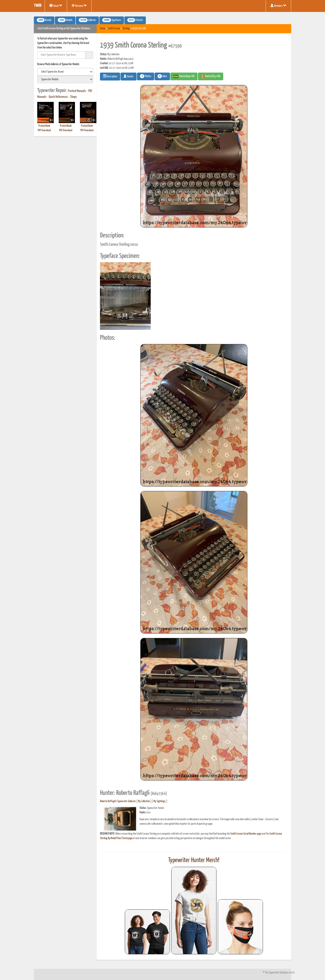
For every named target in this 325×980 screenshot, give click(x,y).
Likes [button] (162, 76)
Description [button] (110, 76)
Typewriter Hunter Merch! (194, 860)
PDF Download (44, 130)
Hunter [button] (129, 76)
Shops (74, 97)
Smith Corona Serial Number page (246, 834)
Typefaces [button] (112, 20)
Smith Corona (114, 29)
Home (103, 29)
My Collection (144, 801)
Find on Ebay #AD (184, 76)
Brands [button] (44, 20)
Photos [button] (146, 76)
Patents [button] (135, 20)
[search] (65, 72)
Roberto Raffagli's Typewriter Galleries (118, 801)
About (56, 6)
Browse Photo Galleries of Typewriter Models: (58, 64)
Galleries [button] (87, 20)
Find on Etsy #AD (211, 76)
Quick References (58, 97)
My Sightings (160, 801)
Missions (79, 6)
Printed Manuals (77, 91)
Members (278, 6)
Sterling (126, 29)
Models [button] (65, 20)
